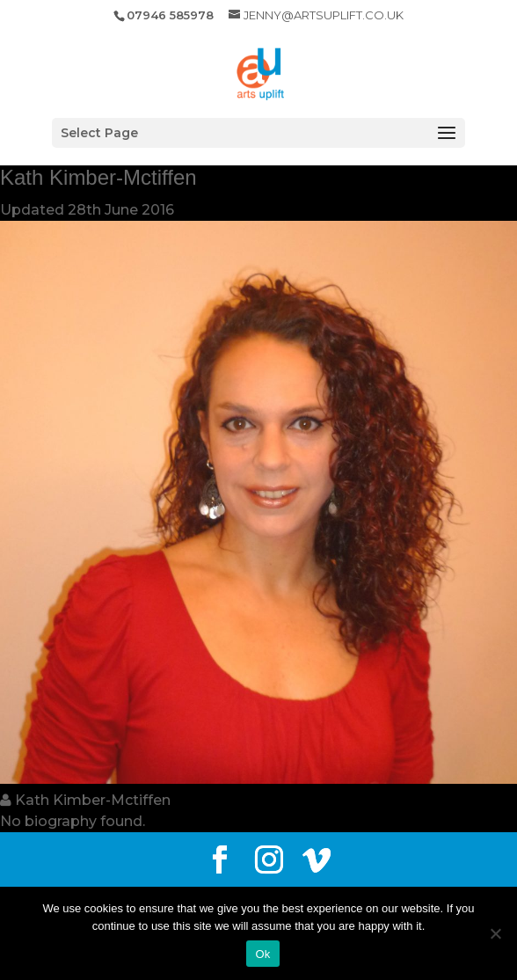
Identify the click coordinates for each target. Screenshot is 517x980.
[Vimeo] (317, 860)
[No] (495, 933)
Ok (262, 954)
